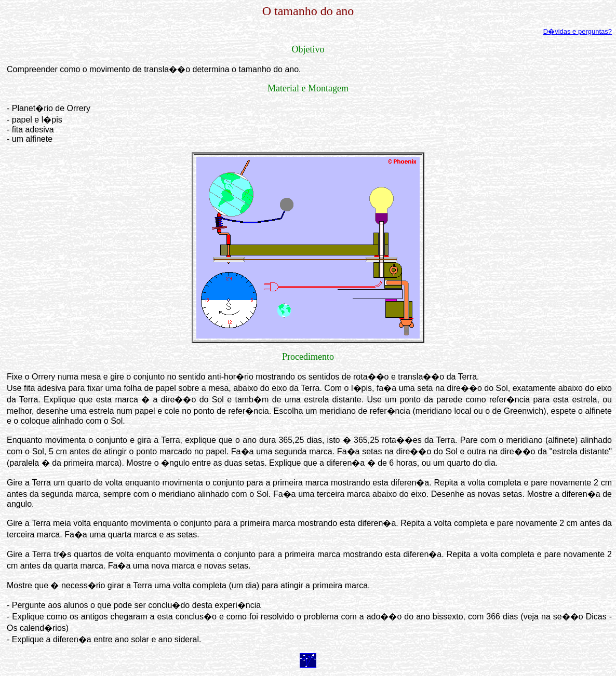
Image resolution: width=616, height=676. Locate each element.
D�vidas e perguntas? (578, 31)
